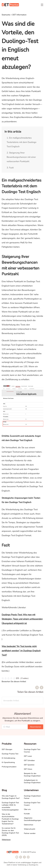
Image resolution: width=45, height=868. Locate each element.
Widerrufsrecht (30, 829)
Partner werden (30, 833)
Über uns (27, 809)
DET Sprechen (29, 765)
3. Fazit (10, 168)
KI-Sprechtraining (8, 762)
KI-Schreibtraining (8, 758)
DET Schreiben (29, 760)
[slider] (16, 678)
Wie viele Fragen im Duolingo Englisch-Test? (11, 797)
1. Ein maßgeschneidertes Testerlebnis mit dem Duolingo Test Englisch (21, 142)
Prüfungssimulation (9, 767)
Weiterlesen (6, 840)
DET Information (19, 15)
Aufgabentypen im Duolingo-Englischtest (32, 781)
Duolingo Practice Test (10, 754)
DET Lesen (28, 756)
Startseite (6, 15)
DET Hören (28, 769)
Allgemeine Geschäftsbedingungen (32, 819)
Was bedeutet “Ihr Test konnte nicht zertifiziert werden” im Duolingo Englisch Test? (21, 651)
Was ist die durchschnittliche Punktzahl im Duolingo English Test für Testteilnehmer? (10, 819)
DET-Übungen (7, 749)
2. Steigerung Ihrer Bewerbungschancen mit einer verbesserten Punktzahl (21, 157)
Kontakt (27, 814)
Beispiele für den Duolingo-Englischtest (32, 775)
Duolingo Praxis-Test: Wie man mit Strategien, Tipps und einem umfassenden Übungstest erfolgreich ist (22, 619)
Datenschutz (29, 825)
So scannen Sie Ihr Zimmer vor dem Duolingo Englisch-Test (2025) (10, 832)
